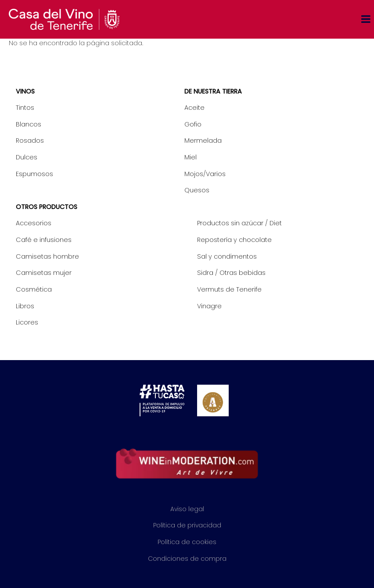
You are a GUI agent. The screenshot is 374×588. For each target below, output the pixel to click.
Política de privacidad (187, 525)
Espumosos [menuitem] (34, 174)
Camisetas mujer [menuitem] (44, 273)
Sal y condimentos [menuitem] (227, 256)
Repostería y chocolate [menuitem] (234, 240)
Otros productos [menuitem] (47, 207)
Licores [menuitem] (27, 322)
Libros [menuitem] (25, 306)
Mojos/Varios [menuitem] (205, 174)
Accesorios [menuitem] (34, 223)
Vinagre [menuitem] (209, 306)
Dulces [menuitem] (27, 157)
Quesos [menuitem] (197, 190)
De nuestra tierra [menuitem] (213, 91)
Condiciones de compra (187, 559)
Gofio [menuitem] (193, 124)
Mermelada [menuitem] (203, 141)
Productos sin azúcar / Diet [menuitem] (239, 223)
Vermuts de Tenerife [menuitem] (229, 289)
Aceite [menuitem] (194, 108)
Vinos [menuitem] (25, 91)
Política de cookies (187, 542)
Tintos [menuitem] (25, 108)
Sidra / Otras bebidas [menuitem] (231, 273)
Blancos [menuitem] (29, 124)
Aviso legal (187, 509)
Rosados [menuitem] (30, 141)
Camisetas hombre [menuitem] (47, 256)
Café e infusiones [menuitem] (44, 240)
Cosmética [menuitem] (34, 289)
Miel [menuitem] (191, 157)
